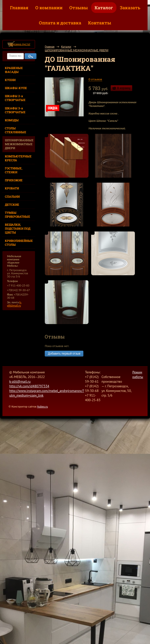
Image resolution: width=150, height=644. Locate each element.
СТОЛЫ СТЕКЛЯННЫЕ (16, 130)
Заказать (130, 8)
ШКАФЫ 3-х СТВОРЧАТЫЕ (15, 110)
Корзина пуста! (20, 44)
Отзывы (79, 8)
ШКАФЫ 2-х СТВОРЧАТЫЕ (15, 98)
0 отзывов (95, 79)
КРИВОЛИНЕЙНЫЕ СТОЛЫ (19, 243)
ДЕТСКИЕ (12, 204)
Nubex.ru (42, 406)
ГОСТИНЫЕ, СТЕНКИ (14, 170)
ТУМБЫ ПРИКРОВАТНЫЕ (18, 215)
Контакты (100, 23)
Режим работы (138, 374)
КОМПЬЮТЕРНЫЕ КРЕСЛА (18, 158)
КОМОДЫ (12, 120)
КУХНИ (10, 80)
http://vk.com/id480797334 (29, 386)
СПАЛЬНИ (12, 196)
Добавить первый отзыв (64, 354)
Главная (19, 8)
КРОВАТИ (12, 188)
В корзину (124, 88)
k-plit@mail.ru (14, 304)
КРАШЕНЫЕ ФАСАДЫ (14, 70)
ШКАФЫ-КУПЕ (16, 88)
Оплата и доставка (60, 23)
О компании (49, 8)
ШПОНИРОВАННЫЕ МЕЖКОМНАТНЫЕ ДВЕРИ (19, 144)
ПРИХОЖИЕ (14, 180)
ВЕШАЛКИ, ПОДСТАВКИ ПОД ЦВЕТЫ (18, 228)
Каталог (104, 8)
